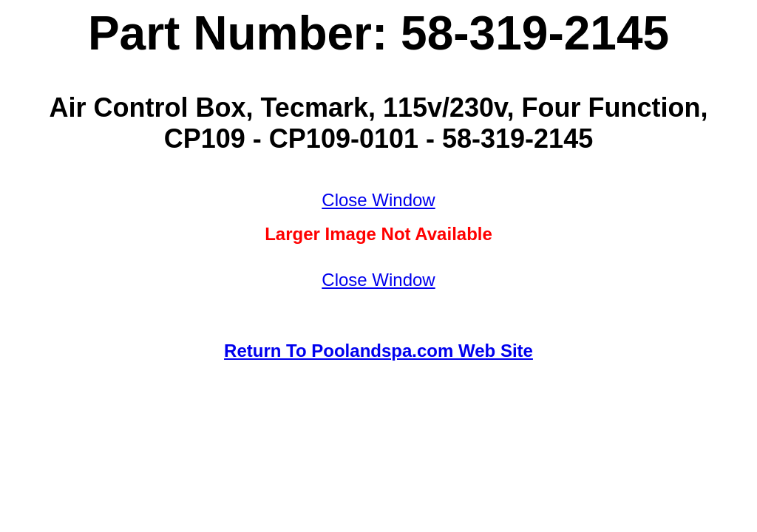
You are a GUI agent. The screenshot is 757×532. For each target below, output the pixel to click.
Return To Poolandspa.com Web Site (378, 351)
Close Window (378, 200)
